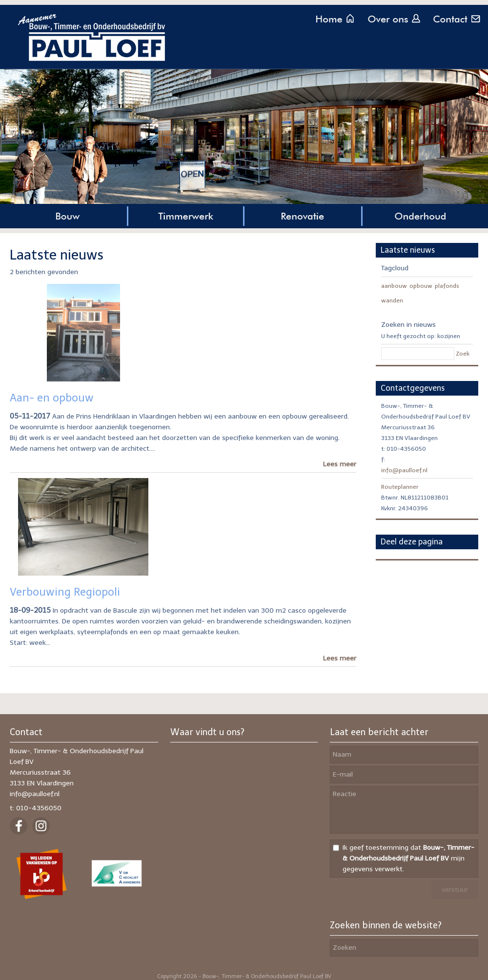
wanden (392, 300)
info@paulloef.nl (404, 470)
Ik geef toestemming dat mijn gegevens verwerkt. (408, 858)
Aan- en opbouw (52, 398)
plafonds (447, 286)
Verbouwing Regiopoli (65, 592)
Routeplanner (400, 487)
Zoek (463, 354)
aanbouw (394, 286)
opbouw (421, 286)
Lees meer (340, 464)
